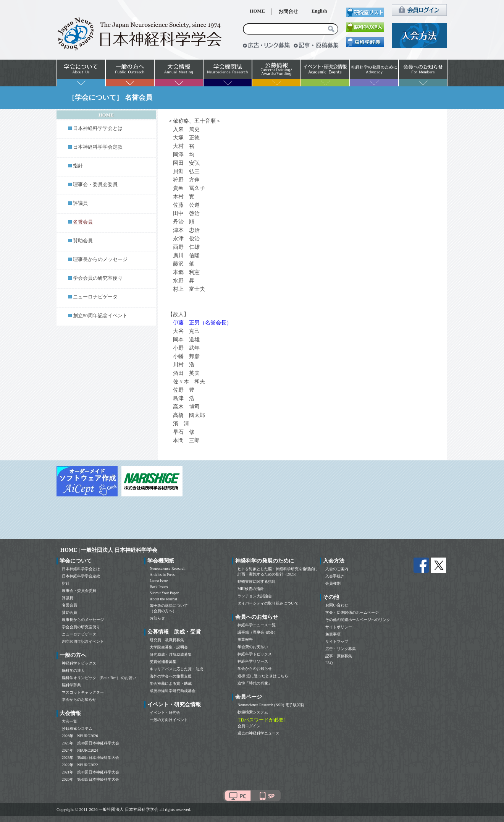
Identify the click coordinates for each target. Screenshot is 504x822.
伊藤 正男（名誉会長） (202, 323)
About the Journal (163, 599)
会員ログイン (249, 726)
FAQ (329, 663)
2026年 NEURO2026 (80, 736)
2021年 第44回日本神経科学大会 (90, 772)
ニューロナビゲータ (95, 297)
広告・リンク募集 (341, 649)
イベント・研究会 (165, 713)
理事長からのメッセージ (100, 259)
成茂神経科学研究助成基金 (173, 691)
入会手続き (335, 576)
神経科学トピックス (79, 663)
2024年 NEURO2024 (80, 750)
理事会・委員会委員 (95, 185)
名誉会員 (69, 605)
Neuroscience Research (168, 568)
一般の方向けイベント (169, 720)
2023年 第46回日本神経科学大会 (90, 758)
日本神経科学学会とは (98, 128)
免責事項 (333, 634)
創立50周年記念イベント (100, 316)
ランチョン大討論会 (255, 596)
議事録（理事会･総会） (258, 632)
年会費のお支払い (253, 647)
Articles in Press (162, 575)
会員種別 (333, 583)
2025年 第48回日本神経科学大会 (90, 743)
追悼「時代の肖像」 (255, 683)
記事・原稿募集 (339, 656)
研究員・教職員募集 (167, 640)
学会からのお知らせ (79, 700)
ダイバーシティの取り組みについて (268, 603)
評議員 (80, 203)
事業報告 (245, 640)
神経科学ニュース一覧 (257, 625)
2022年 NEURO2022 (80, 765)
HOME (257, 11)
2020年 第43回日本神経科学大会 (90, 779)
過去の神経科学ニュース (258, 733)
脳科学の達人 (73, 670)
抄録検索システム (77, 729)
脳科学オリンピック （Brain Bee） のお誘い (99, 678)
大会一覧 (69, 721)
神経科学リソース (253, 661)
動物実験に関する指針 (257, 581)
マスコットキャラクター (83, 692)
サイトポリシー (339, 627)
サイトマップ (337, 641)
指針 (78, 166)
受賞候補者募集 (163, 662)
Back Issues (159, 587)
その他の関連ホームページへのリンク (358, 620)
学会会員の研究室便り (98, 278)
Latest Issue (159, 581)
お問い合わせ (337, 605)
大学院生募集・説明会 (169, 647)
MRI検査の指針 (251, 589)
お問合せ (288, 11)
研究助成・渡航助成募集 (171, 654)
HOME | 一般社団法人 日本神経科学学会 (109, 550)
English (319, 11)
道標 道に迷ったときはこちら (263, 676)
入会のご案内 (337, 569)
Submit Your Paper (164, 593)
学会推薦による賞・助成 (171, 683)
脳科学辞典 (71, 685)
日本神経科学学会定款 (98, 147)
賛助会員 (83, 241)
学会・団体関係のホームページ (352, 612)
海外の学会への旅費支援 (171, 676)
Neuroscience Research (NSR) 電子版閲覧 (271, 705)
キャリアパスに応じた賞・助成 (176, 669)
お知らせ (157, 618)
